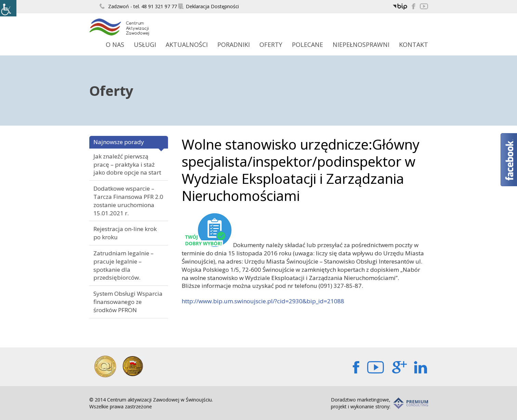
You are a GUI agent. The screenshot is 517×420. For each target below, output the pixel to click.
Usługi (145, 44)
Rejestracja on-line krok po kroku (125, 233)
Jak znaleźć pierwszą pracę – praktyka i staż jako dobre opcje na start (127, 164)
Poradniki (234, 44)
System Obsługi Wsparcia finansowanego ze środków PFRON (128, 302)
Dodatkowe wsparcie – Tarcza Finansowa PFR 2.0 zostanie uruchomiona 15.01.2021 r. (128, 201)
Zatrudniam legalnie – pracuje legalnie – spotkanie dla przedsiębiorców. (124, 265)
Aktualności (187, 44)
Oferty (271, 44)
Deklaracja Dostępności (209, 6)
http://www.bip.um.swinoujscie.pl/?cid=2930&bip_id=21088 (263, 301)
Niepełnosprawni (361, 44)
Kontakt (413, 44)
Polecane (307, 44)
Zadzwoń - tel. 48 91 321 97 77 (138, 6)
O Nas (115, 44)
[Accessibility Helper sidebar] (8, 8)
